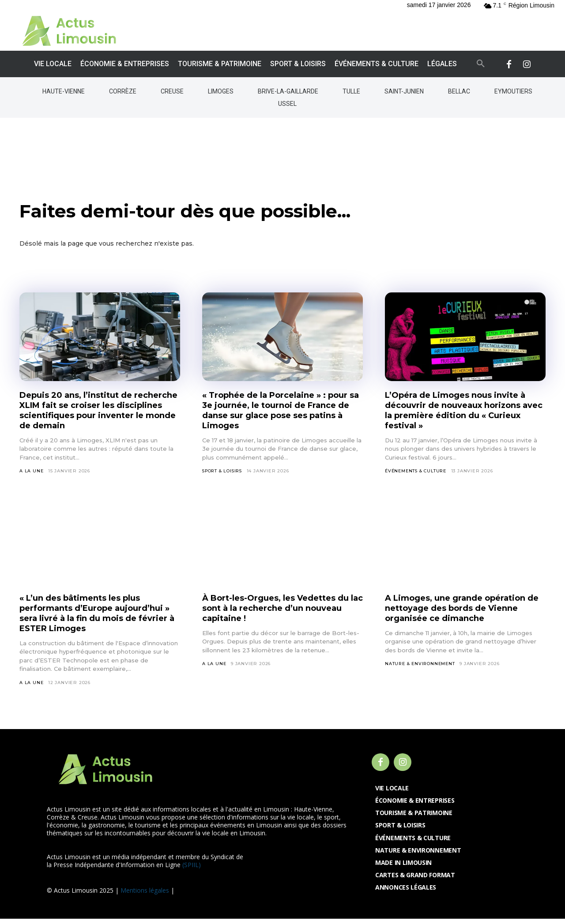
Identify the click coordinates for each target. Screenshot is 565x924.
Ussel (287, 104)
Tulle (351, 91)
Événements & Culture (417, 476)
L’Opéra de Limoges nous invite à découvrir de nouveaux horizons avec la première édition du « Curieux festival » (463, 415)
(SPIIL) (192, 870)
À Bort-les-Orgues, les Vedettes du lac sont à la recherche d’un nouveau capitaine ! (276, 613)
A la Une (32, 476)
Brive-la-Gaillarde (288, 91)
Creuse (172, 91)
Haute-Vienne (64, 91)
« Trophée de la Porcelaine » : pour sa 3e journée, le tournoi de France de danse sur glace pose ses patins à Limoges (278, 415)
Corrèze (123, 91)
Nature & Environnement (421, 669)
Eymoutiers (513, 91)
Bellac (459, 91)
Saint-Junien (404, 91)
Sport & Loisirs (224, 476)
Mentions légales (145, 896)
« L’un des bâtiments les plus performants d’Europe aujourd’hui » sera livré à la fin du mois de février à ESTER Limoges (99, 618)
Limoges (221, 91)
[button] (481, 64)
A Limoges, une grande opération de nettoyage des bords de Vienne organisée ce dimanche (463, 613)
